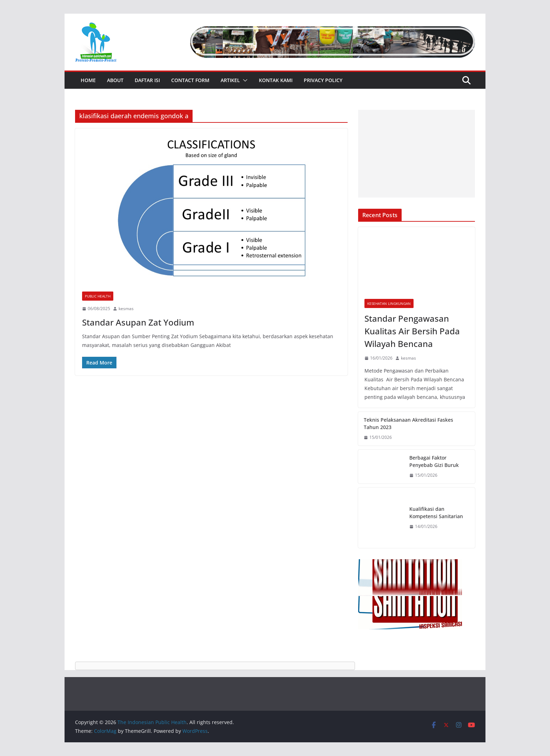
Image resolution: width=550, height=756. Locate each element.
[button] (244, 80)
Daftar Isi (147, 80)
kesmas (126, 309)
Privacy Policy (323, 80)
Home (88, 80)
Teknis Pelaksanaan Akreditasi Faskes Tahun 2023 (408, 423)
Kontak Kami (276, 80)
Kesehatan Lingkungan (389, 303)
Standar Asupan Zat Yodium (138, 322)
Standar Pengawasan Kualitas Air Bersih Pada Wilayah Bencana (412, 331)
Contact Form (190, 80)
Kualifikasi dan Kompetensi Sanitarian (436, 513)
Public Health (98, 296)
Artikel (230, 80)
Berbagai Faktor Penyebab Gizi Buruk (434, 461)
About (115, 80)
